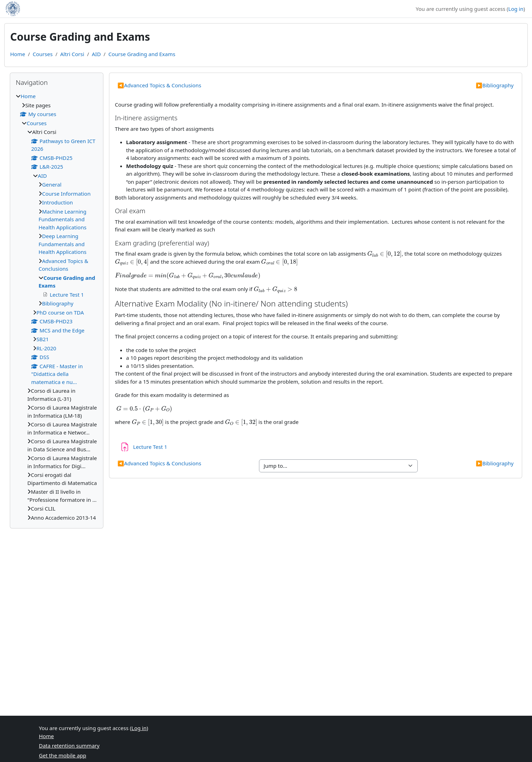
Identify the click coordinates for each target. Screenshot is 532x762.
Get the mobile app (63, 755)
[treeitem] (57, 307)
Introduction (57, 202)
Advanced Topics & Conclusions (159, 85)
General (52, 184)
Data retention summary (69, 746)
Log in (516, 9)
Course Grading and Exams (142, 54)
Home (18, 54)
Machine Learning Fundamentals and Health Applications (63, 219)
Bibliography (495, 85)
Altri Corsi (72, 54)
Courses (43, 54)
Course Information (66, 194)
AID (96, 54)
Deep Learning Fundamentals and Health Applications (63, 244)
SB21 (43, 339)
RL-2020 (46, 348)
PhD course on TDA (60, 312)
